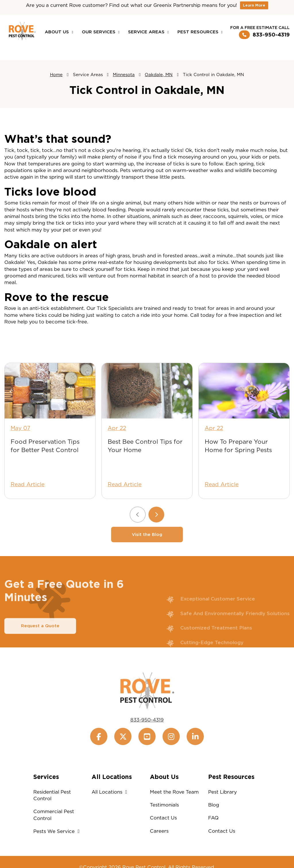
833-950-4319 (264, 35)
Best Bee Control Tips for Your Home (145, 460)
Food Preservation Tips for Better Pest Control (45, 460)
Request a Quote (40, 640)
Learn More (254, 5)
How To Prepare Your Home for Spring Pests (238, 460)
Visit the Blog (147, 548)
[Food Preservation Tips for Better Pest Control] (50, 405)
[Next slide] (156, 528)
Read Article (28, 498)
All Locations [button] (111, 792)
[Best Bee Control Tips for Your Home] (147, 405)
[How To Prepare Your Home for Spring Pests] (244, 405)
